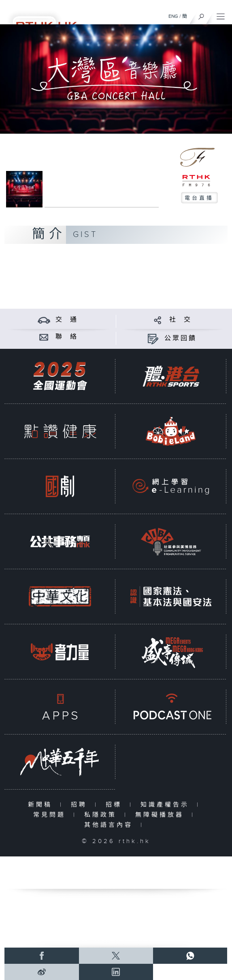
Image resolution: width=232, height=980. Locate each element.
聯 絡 (67, 337)
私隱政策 (102, 815)
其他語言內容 (110, 825)
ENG (173, 16)
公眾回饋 (181, 338)
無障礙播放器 (161, 815)
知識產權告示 (167, 805)
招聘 (81, 805)
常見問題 (51, 815)
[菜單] (221, 15)
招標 (116, 805)
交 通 (67, 320)
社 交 (181, 320)
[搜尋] (201, 15)
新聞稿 (42, 805)
